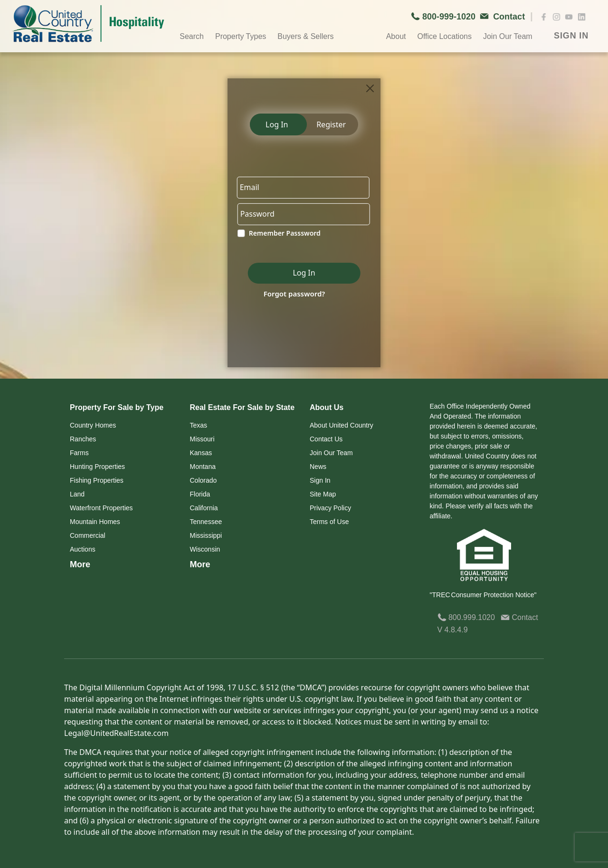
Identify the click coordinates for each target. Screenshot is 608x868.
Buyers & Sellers (305, 36)
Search (192, 36)
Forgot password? (294, 294)
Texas (199, 425)
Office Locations (444, 36)
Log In (277, 124)
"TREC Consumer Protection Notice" (483, 595)
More (80, 564)
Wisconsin (205, 549)
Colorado (204, 480)
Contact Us (326, 439)
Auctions (83, 549)
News (318, 467)
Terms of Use (329, 522)
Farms (79, 453)
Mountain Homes (95, 522)
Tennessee (206, 522)
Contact (519, 617)
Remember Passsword (284, 234)
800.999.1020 (466, 617)
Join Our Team (508, 36)
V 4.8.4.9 (453, 630)
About (396, 36)
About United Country (342, 425)
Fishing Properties (97, 480)
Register (331, 124)
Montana (203, 467)
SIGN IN (571, 36)
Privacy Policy (330, 508)
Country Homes (93, 425)
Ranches (83, 439)
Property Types (241, 36)
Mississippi (206, 535)
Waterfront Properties (101, 508)
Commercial (88, 535)
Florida (200, 494)
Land (77, 494)
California (204, 508)
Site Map (323, 494)
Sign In (320, 480)
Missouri (202, 439)
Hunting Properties (97, 467)
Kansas (201, 453)
